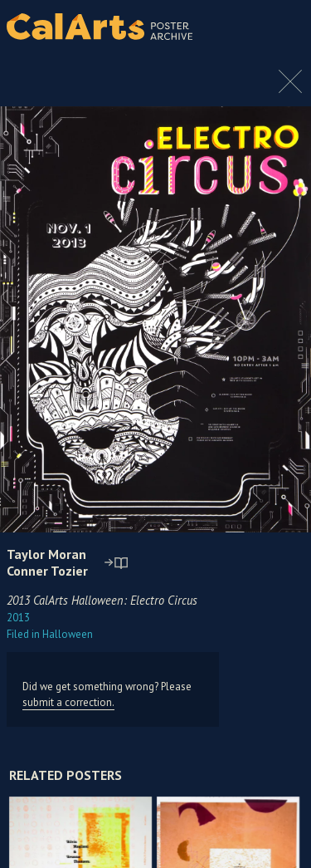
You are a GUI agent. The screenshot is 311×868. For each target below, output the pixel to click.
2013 (18, 618)
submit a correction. (68, 702)
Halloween (50, 634)
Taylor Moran (46, 554)
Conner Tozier (47, 571)
